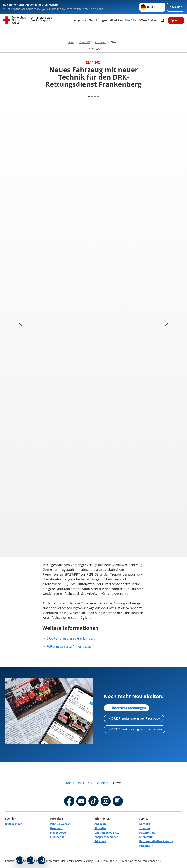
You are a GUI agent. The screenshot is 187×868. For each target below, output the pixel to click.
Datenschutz (147, 833)
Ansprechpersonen (106, 837)
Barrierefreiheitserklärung (156, 841)
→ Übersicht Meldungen (126, 708)
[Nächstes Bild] (167, 323)
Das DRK (131, 20)
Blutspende (57, 837)
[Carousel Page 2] (92, 96)
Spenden (176, 20)
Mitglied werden (60, 824)
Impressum (146, 837)
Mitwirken (116, 20)
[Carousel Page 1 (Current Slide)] (89, 96)
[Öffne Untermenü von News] (93, 31)
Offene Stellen (148, 20)
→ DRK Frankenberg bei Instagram (135, 729)
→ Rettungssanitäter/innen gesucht (68, 646)
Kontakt (144, 824)
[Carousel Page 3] (95, 96)
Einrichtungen (98, 20)
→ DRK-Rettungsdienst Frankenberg (69, 638)
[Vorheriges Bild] (20, 323)
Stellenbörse (58, 833)
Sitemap (144, 828)
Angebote (80, 20)
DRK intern (146, 846)
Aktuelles (100, 828)
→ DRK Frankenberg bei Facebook (134, 718)
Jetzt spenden (14, 824)
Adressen (100, 841)
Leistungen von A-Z (107, 833)
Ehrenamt (56, 828)
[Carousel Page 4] (98, 96)
